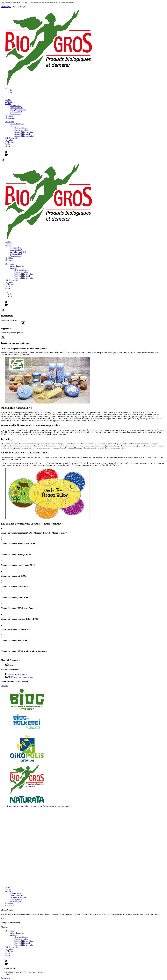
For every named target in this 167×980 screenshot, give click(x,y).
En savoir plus (6, 7)
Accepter (23, 7)
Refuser (15, 7)
